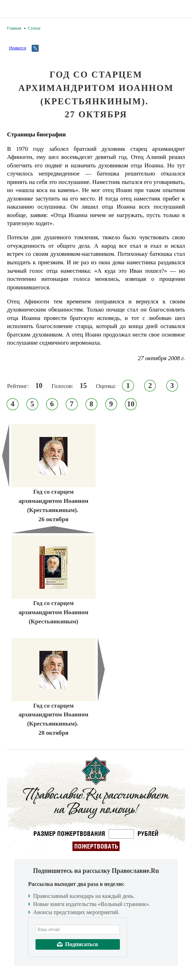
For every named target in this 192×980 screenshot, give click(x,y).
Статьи (34, 28)
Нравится (18, 48)
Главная (14, 28)
